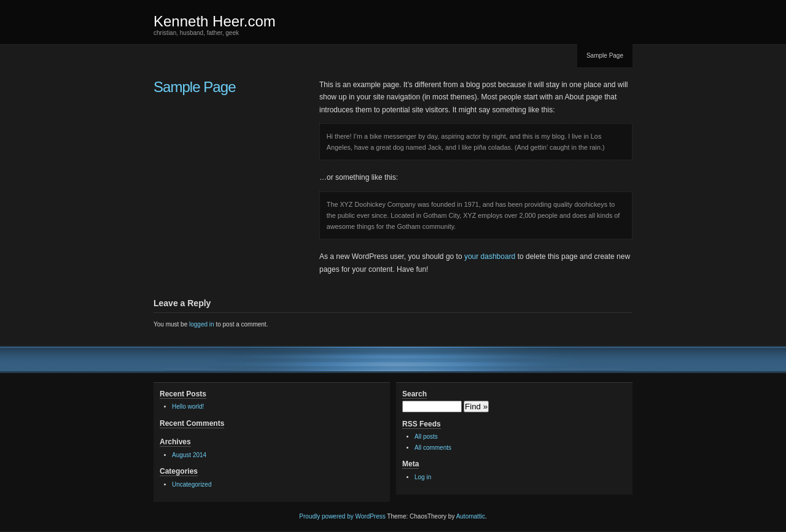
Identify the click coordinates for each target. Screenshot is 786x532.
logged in (202, 324)
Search (414, 394)
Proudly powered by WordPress (342, 516)
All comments (433, 448)
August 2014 (189, 455)
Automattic (471, 516)
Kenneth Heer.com (215, 21)
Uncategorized (192, 484)
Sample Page (605, 56)
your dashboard (490, 256)
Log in (423, 477)
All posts (426, 437)
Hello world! (188, 407)
